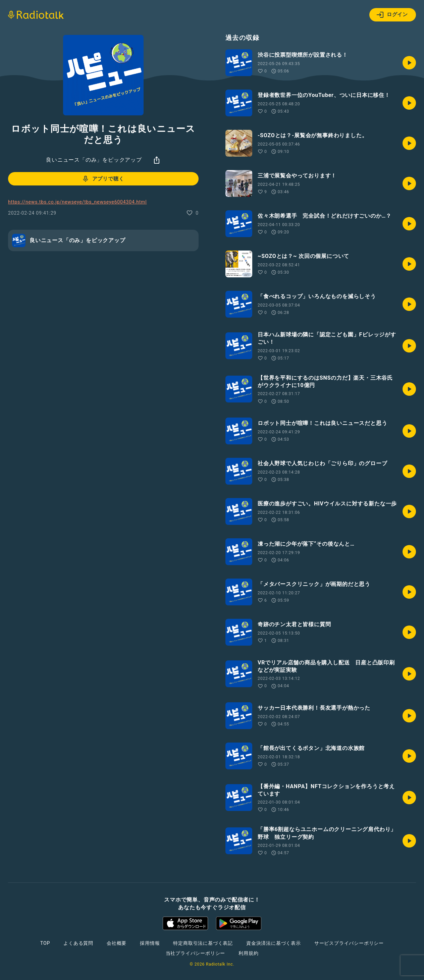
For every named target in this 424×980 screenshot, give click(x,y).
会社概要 (117, 943)
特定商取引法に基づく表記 (203, 943)
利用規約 (248, 953)
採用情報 (150, 943)
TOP (45, 943)
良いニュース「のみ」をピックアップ (94, 160)
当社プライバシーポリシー (196, 953)
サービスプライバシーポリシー (349, 943)
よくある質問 (78, 943)
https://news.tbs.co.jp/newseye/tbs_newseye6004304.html (77, 202)
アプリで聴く (103, 179)
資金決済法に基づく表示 (274, 943)
